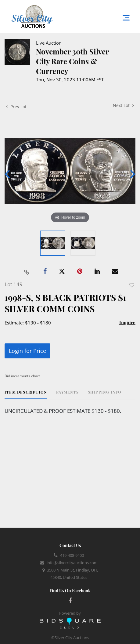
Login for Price (27, 351)
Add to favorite (132, 285)
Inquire (127, 322)
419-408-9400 (72, 555)
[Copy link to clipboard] (27, 272)
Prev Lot (16, 107)
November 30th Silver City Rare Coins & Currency (72, 61)
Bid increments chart (22, 376)
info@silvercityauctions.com (72, 563)
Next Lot (123, 105)
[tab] (26, 394)
